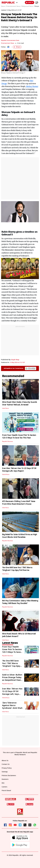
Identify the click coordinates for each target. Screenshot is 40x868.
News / (3, 6)
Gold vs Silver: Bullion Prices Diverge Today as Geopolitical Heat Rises (12, 679)
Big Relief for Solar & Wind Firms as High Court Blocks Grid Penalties (20, 536)
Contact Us (6, 764)
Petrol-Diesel (6, 791)
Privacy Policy (7, 768)
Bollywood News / (28, 6)
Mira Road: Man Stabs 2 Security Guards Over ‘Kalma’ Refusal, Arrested (20, 403)
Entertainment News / (14, 6)
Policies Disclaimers (9, 776)
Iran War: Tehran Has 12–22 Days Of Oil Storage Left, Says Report (19, 470)
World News (6, 474)
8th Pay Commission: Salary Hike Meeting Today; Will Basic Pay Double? (20, 602)
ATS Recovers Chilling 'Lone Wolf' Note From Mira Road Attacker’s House (19, 503)
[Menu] (37, 3)
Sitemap (5, 772)
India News (5, 408)
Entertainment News (8, 43)
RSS (3, 783)
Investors (5, 779)
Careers (4, 787)
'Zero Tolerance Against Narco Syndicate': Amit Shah (12, 705)
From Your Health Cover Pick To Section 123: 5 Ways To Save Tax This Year (19, 436)
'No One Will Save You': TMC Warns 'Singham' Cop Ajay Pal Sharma (17, 569)
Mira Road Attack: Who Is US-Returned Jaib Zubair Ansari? (19, 635)
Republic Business (8, 441)
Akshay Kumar (32, 86)
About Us (5, 761)
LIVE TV (30, 2)
